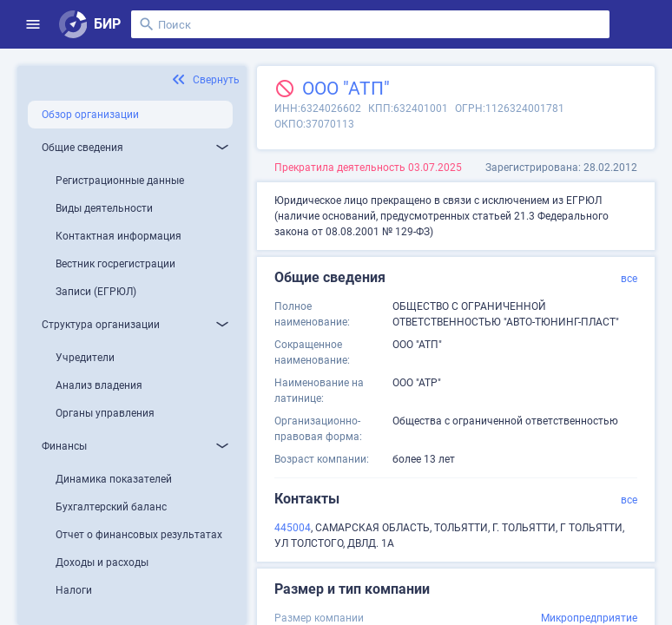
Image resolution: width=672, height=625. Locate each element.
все (629, 279)
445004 (293, 528)
